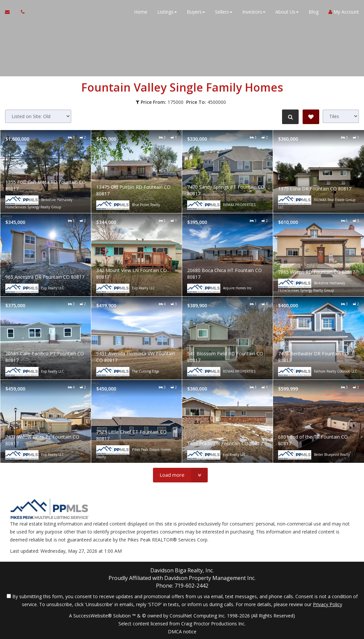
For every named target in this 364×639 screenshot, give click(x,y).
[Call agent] (21, 13)
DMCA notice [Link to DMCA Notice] (182, 632)
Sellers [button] (224, 13)
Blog (314, 13)
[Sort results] (38, 116)
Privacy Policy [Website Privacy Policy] (328, 604)
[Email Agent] (10, 13)
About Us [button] (287, 13)
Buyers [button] (196, 13)
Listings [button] (167, 13)
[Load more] (180, 475)
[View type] (341, 116)
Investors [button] (254, 13)
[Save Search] (311, 117)
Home (141, 13)
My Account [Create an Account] (344, 13)
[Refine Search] (290, 117)
